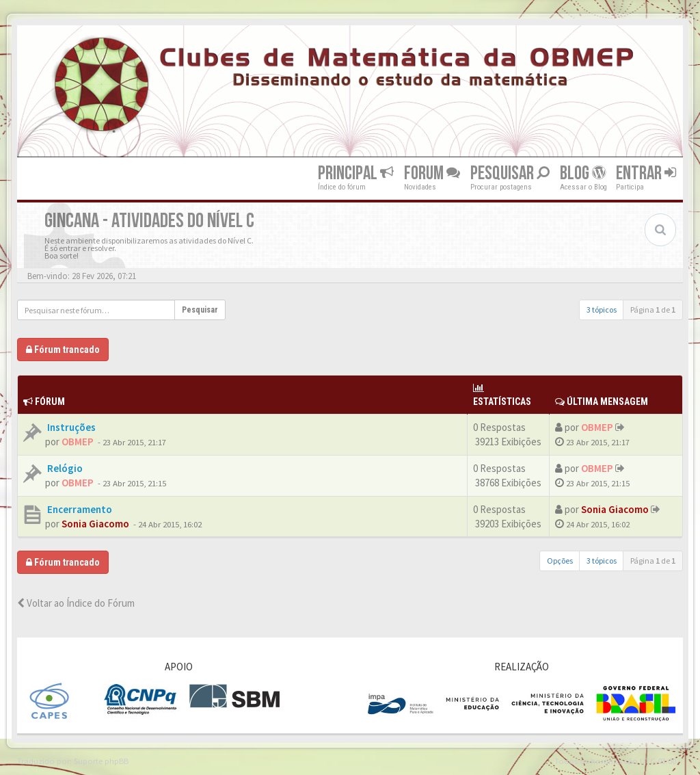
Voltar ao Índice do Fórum (76, 603)
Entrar (646, 173)
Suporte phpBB (101, 761)
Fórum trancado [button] (63, 350)
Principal (356, 173)
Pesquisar (510, 173)
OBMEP (78, 442)
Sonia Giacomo (95, 524)
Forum (432, 173)
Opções (560, 561)
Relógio (64, 468)
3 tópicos (602, 310)
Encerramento (79, 509)
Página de (653, 310)
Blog (583, 173)
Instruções (70, 427)
